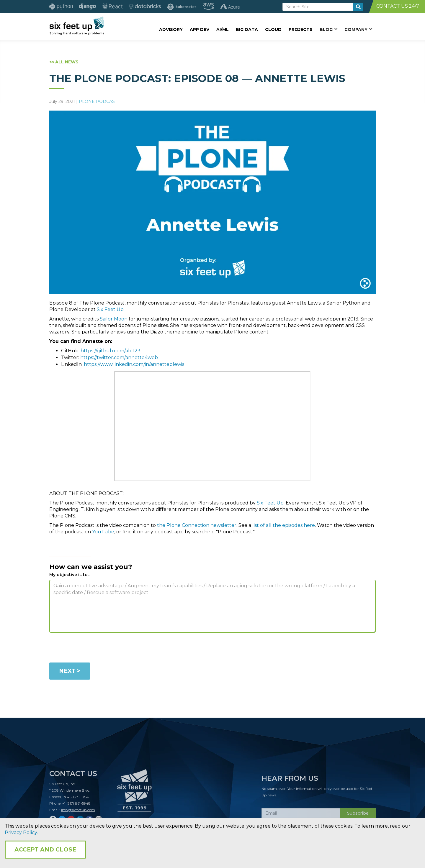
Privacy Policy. (21, 832)
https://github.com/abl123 (111, 351)
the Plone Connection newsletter (197, 525)
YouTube (103, 532)
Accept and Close (45, 850)
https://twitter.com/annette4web (119, 357)
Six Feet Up (110, 309)
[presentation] (94, 649)
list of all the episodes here (284, 525)
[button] (328, 29)
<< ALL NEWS (64, 62)
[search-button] (358, 7)
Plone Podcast (98, 101)
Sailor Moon (114, 319)
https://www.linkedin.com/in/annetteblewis (134, 364)
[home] (77, 26)
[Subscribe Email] (301, 816)
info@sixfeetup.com (78, 812)
